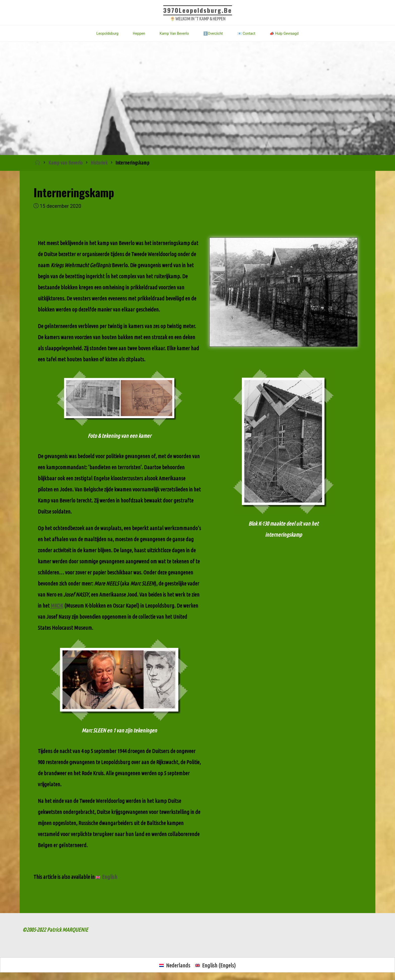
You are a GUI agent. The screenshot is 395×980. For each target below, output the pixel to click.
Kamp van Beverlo (65, 163)
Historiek (99, 163)
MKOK (57, 606)
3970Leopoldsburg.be (198, 10)
